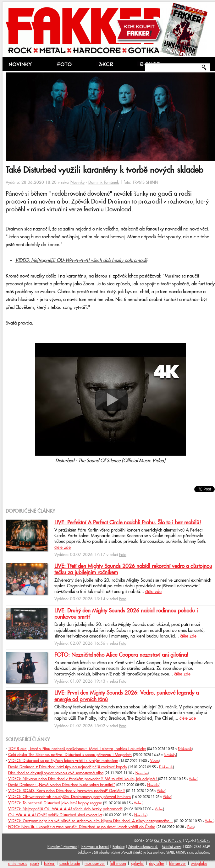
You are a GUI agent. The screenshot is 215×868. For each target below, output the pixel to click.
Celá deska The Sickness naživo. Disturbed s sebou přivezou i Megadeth (70, 755)
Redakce (119, 847)
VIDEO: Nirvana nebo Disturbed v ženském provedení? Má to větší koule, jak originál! (83, 779)
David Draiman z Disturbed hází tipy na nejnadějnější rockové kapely (68, 767)
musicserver (95, 864)
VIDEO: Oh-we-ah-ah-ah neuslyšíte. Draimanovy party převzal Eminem (69, 797)
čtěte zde (63, 548)
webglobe (199, 864)
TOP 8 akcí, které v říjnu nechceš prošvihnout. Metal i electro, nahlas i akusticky (77, 749)
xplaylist (138, 864)
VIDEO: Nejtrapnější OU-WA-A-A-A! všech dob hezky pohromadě (81, 260)
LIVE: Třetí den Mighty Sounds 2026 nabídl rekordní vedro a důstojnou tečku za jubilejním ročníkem (133, 569)
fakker (49, 864)
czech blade (70, 864)
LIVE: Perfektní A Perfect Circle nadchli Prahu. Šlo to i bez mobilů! (128, 523)
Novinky (77, 183)
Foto (123, 555)
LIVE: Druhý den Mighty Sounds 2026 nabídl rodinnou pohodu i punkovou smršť (126, 614)
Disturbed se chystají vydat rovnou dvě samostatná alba (56, 773)
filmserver (178, 864)
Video (154, 761)
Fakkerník (185, 749)
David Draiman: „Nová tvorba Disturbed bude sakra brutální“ (62, 785)
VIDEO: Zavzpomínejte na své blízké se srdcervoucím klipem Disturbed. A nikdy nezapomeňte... (91, 821)
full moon (118, 864)
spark (35, 864)
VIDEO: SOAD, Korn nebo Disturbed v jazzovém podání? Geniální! (66, 791)
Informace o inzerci (95, 847)
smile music (18, 864)
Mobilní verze (172, 847)
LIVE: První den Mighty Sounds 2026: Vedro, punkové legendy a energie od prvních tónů (127, 696)
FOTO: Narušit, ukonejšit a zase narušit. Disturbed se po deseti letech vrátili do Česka (82, 827)
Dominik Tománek (104, 183)
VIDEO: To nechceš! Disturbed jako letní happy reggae (55, 803)
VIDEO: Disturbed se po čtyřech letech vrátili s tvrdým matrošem (63, 761)
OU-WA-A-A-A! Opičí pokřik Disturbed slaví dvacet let (55, 815)
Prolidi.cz (203, 841)
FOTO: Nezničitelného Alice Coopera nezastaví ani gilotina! (121, 655)
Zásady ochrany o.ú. (143, 847)
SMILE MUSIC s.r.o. (168, 841)
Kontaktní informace (62, 847)
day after (157, 864)
